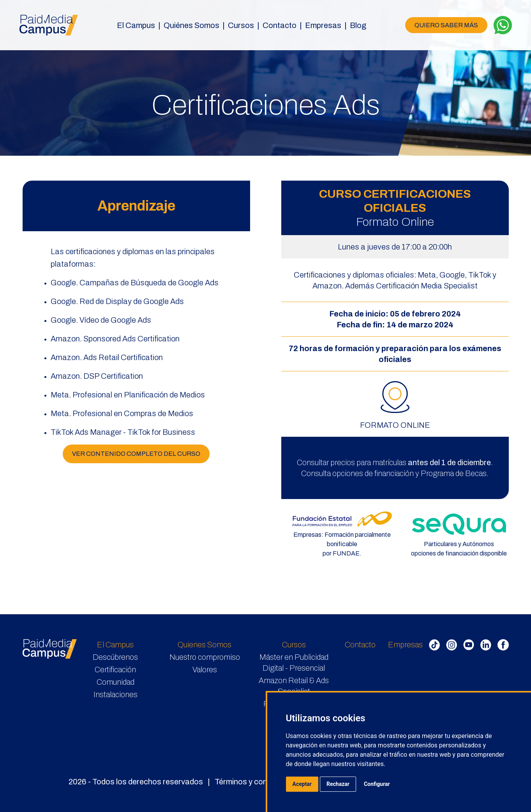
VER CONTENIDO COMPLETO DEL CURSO (136, 454)
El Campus (115, 645)
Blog (358, 25)
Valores (205, 670)
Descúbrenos (115, 657)
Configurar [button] (377, 784)
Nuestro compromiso (205, 657)
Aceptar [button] (302, 784)
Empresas (405, 645)
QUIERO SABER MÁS (446, 25)
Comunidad (116, 682)
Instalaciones (116, 694)
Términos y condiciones (256, 782)
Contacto (280, 25)
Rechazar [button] (338, 784)
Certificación (115, 670)
